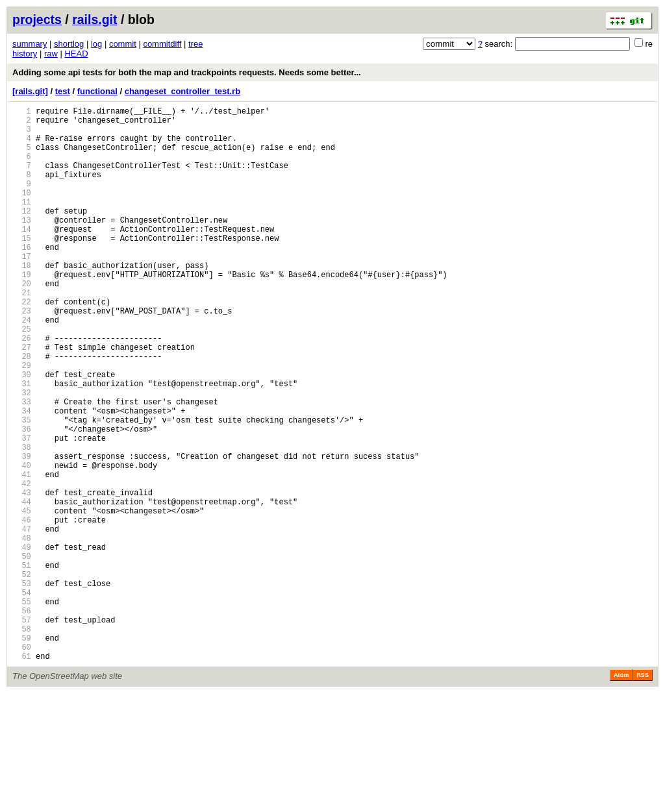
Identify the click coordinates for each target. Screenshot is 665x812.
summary (30, 44)
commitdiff (162, 44)
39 (22, 532)
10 (22, 212)
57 (22, 731)
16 (22, 278)
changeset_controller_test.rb (182, 91)
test (63, 91)
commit (123, 44)
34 (22, 477)
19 (22, 311)
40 (22, 543)
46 (22, 609)
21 (22, 333)
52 (22, 675)
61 (22, 775)
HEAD (76, 54)
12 (22, 234)
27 (22, 400)
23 (22, 355)
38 (22, 521)
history (25, 54)
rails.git (94, 19)
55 (22, 708)
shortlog (69, 44)
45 (22, 598)
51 (22, 664)
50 (22, 653)
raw (51, 54)
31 (22, 444)
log (96, 44)
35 (22, 488)
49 (22, 642)
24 (22, 366)
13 (22, 245)
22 (22, 344)
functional (97, 91)
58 (22, 742)
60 (22, 764)
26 (22, 388)
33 (22, 466)
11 (22, 223)
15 (22, 267)
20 (22, 322)
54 (22, 697)
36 (22, 499)
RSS (643, 794)
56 (22, 720)
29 (22, 422)
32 (22, 455)
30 (22, 433)
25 (22, 377)
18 (22, 300)
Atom (621, 794)
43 (22, 576)
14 (22, 256)
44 (22, 587)
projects (37, 19)
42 (22, 565)
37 (22, 510)
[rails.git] (30, 91)
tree (195, 44)
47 (22, 620)
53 (22, 686)
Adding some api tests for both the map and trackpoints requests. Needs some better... (187, 72)
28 (22, 411)
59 (22, 753)
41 (22, 554)
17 (22, 289)
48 (22, 631)
